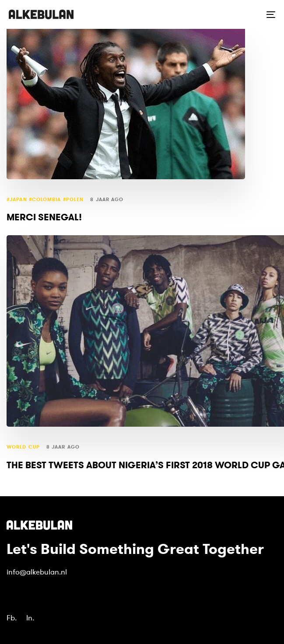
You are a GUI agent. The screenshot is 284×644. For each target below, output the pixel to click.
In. (30, 618)
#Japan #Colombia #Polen (45, 200)
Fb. (12, 618)
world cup (23, 447)
